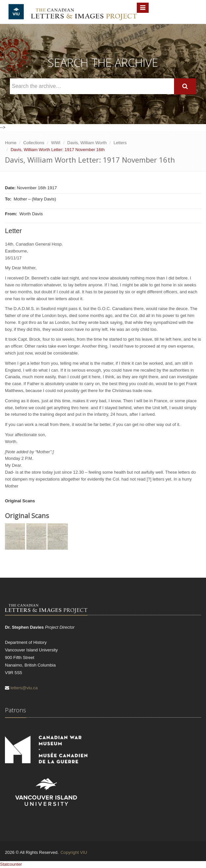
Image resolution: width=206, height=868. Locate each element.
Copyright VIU (74, 852)
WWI (56, 143)
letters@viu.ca (24, 688)
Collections (34, 143)
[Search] (185, 86)
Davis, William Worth (87, 143)
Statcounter (11, 864)
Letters (120, 143)
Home (11, 143)
